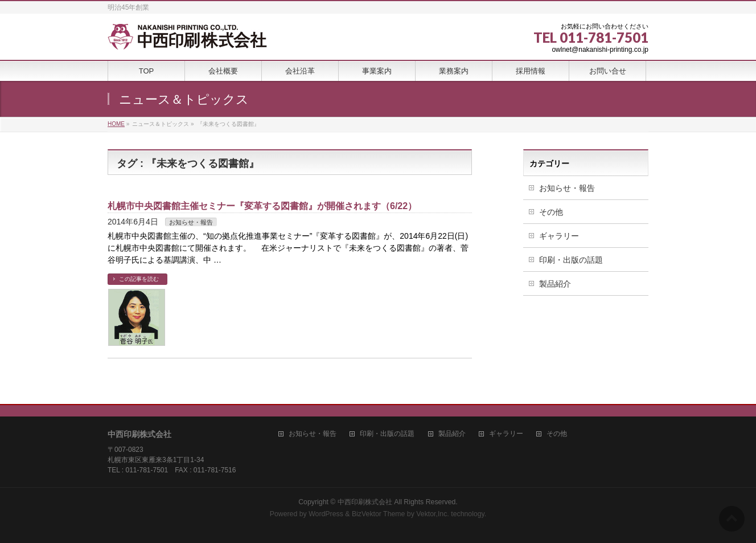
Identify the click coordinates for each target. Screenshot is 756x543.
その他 (551, 212)
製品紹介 (555, 284)
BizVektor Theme (379, 514)
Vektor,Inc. (433, 514)
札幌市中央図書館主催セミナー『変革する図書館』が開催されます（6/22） (262, 206)
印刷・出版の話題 (571, 260)
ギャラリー (559, 236)
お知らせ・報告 (191, 222)
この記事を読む (139, 279)
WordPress (326, 514)
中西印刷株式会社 (365, 502)
